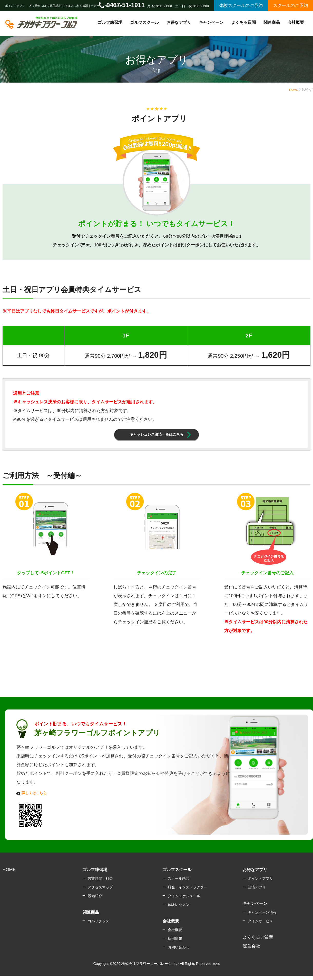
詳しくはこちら (37, 797)
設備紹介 (95, 901)
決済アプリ (257, 892)
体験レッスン (179, 910)
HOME (293, 89)
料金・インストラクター (188, 892)
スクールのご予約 (290, 6)
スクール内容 (179, 884)
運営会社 (251, 951)
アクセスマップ (100, 892)
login (217, 969)
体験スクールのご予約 (241, 6)
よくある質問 (243, 22)
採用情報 (175, 944)
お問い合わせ (179, 952)
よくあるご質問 (258, 942)
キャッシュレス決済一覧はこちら (157, 436)
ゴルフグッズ (99, 926)
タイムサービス (260, 926)
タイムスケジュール (184, 901)
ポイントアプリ (260, 884)
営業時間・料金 (100, 884)
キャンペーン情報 (262, 917)
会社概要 (175, 935)
